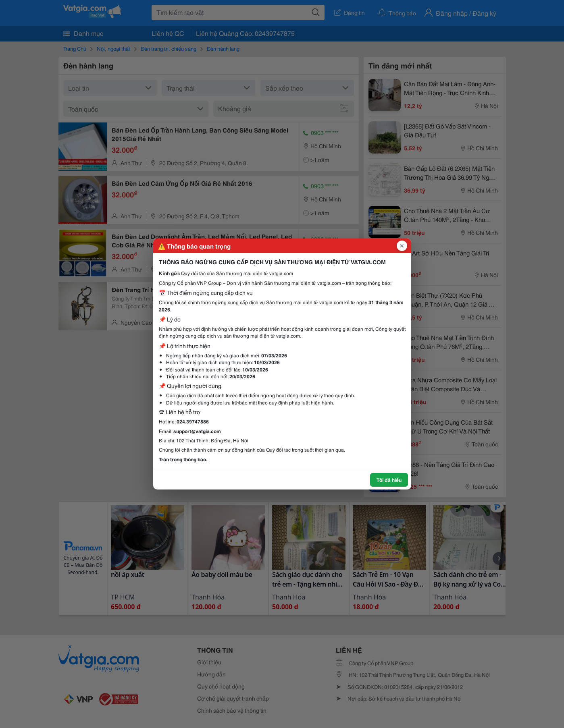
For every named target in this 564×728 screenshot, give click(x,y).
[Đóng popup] (402, 246)
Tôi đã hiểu (389, 480)
